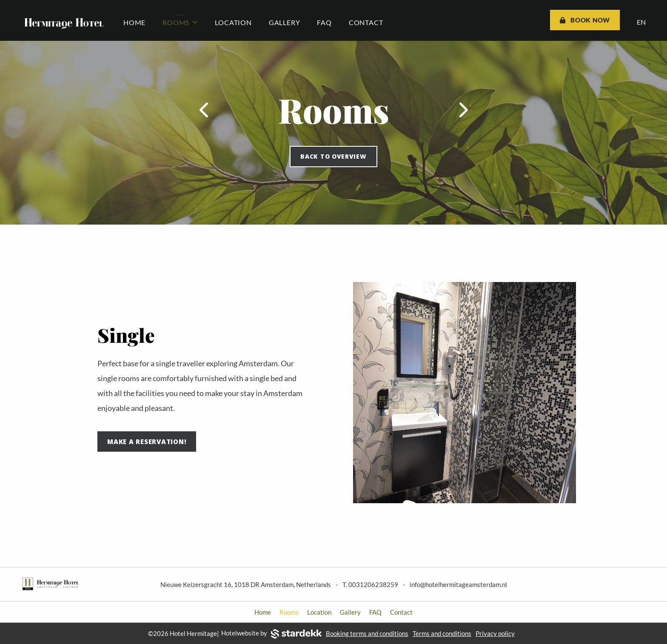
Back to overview (333, 156)
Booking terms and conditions (367, 633)
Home (134, 22)
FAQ (324, 22)
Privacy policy (495, 633)
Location (233, 22)
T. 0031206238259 (370, 584)
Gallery (285, 22)
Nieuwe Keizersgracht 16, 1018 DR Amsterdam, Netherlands (246, 584)
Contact (366, 22)
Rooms (180, 22)
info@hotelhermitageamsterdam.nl (458, 584)
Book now (585, 20)
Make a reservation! (147, 442)
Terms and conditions (442, 633)
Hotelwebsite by (271, 634)
